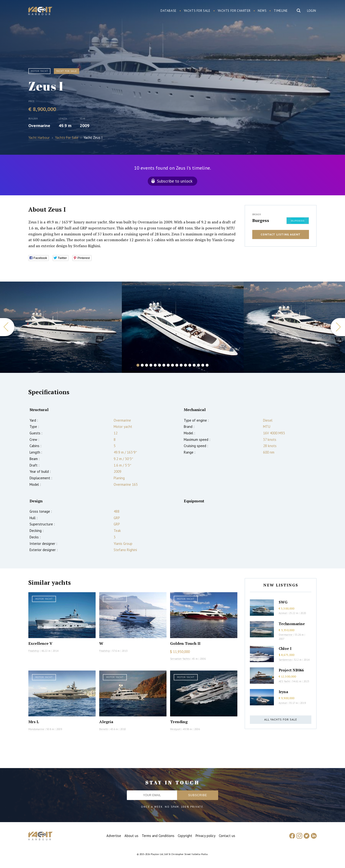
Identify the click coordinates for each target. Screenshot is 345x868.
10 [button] (177, 365)
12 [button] (185, 365)
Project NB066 (291, 670)
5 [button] (155, 365)
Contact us (227, 836)
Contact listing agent (281, 234)
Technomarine (292, 624)
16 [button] (203, 365)
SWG (283, 602)
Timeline (281, 11)
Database (169, 11)
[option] (183, 327)
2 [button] (142, 365)
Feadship (34, 651)
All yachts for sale (281, 719)
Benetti (104, 729)
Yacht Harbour (40, 12)
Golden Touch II (185, 643)
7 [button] (164, 365)
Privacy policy (206, 836)
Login (312, 11)
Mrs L (34, 722)
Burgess (261, 220)
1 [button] (138, 365)
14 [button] (194, 365)
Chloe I (285, 648)
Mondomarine (36, 729)
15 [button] (198, 365)
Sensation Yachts (180, 659)
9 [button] (172, 365)
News (262, 11)
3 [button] (147, 365)
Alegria (106, 722)
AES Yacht (284, 681)
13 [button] (190, 365)
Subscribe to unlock (175, 181)
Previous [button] (7, 327)
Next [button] (338, 327)
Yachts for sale (197, 11)
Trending (179, 722)
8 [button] (168, 365)
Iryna (283, 692)
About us (131, 836)
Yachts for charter (234, 11)
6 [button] (160, 365)
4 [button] (151, 365)
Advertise (114, 836)
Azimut (283, 613)
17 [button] (207, 365)
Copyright (185, 836)
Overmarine (39, 126)
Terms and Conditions (158, 836)
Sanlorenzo (285, 660)
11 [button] (181, 365)
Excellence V (40, 643)
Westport (175, 729)
